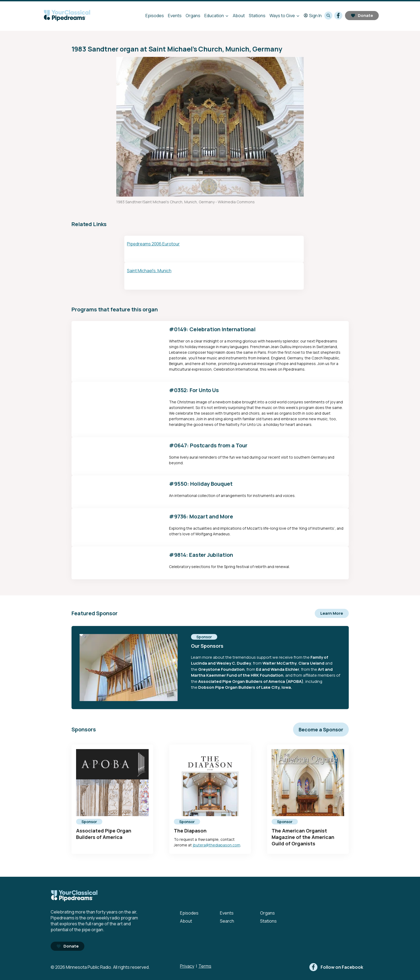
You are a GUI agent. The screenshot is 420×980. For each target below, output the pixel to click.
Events (175, 16)
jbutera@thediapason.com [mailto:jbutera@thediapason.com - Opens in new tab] (216, 845)
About (239, 16)
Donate (362, 15)
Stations (257, 16)
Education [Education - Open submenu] (214, 16)
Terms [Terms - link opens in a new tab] (205, 966)
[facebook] (338, 16)
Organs (193, 16)
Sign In (313, 16)
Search (227, 921)
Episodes (155, 16)
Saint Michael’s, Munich (149, 271)
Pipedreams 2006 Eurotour (153, 244)
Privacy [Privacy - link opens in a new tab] (187, 966)
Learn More (332, 613)
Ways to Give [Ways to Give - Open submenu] (282, 16)
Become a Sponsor (321, 730)
